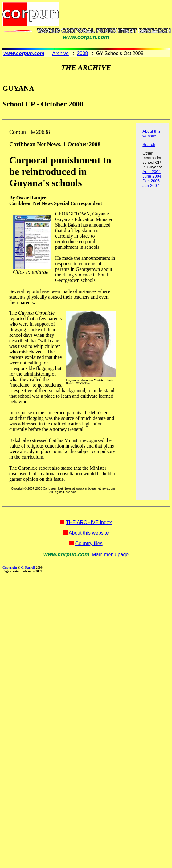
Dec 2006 (151, 181)
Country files (89, 543)
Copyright (10, 567)
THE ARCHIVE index (89, 522)
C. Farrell (28, 567)
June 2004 (152, 176)
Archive (61, 53)
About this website (151, 134)
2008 (83, 53)
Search (149, 145)
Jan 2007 (151, 185)
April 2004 (152, 172)
